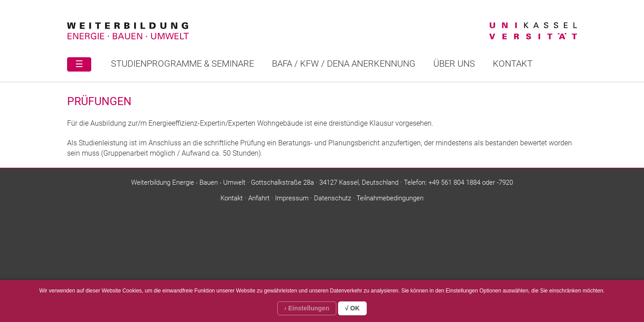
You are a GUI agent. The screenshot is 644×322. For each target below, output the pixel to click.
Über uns (454, 64)
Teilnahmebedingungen (390, 198)
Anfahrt (259, 198)
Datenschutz (333, 198)
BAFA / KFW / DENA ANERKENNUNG (344, 64)
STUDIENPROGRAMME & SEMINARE (182, 64)
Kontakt (513, 64)
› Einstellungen (307, 308)
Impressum (292, 198)
